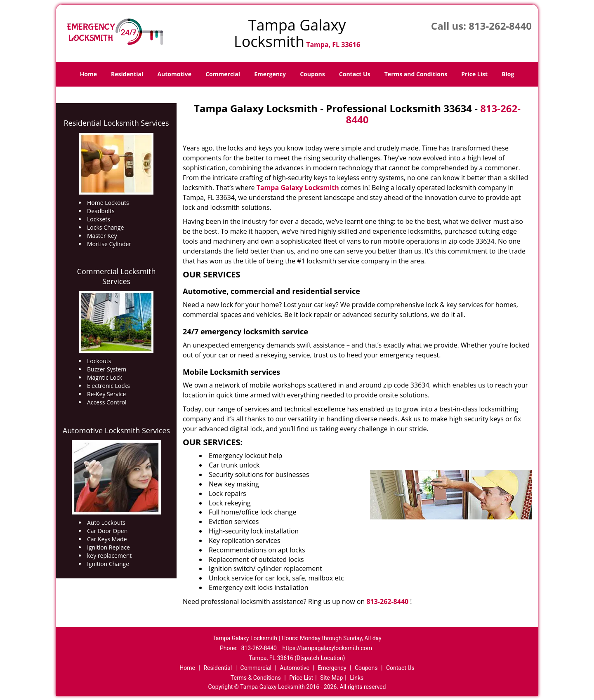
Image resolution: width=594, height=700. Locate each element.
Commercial (223, 74)
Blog (508, 74)
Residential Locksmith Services (116, 123)
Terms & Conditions (256, 678)
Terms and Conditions (416, 74)
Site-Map (331, 678)
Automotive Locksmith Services (116, 430)
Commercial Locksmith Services (117, 276)
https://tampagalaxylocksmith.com (327, 648)
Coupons (312, 74)
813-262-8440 (500, 26)
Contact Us (355, 74)
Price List (474, 74)
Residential (127, 74)
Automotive (174, 74)
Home (88, 74)
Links (357, 678)
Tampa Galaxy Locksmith (298, 188)
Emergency (270, 74)
